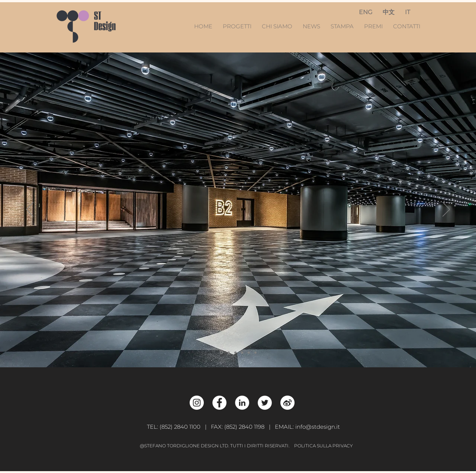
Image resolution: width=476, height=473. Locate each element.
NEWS (312, 26)
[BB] (235, 352)
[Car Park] (221, 353)
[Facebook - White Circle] (219, 403)
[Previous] (30, 210)
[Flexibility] (255, 352)
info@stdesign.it (318, 427)
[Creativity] (229, 352)
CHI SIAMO (277, 26)
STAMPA (342, 26)
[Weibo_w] (287, 403)
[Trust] (242, 352)
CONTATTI (407, 26)
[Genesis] (249, 352)
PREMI (373, 26)
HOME (204, 26)
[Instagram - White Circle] (197, 403)
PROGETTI (239, 26)
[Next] (446, 210)
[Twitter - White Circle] (265, 403)
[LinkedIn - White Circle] (242, 403)
